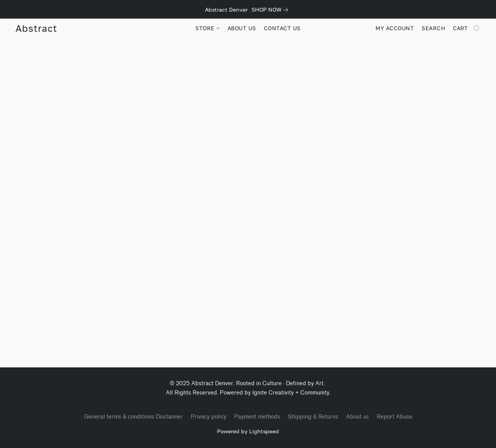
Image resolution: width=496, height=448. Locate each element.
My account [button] (395, 28)
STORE (207, 28)
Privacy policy (208, 417)
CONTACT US (282, 28)
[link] (271, 10)
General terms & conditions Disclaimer (133, 417)
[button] (36, 28)
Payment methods (257, 417)
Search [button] (433, 28)
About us (357, 417)
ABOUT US (242, 28)
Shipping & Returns (313, 417)
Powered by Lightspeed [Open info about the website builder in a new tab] (248, 431)
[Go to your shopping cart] (467, 28)
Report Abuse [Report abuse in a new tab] (394, 417)
